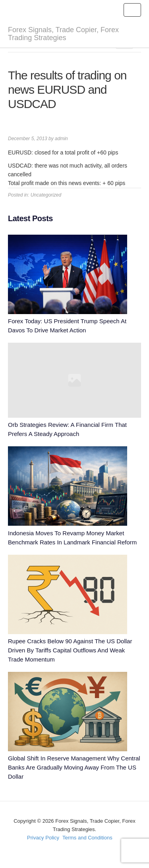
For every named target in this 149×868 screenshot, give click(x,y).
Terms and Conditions (87, 838)
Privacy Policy (43, 838)
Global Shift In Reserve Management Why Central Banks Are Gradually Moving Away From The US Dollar (74, 767)
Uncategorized (46, 195)
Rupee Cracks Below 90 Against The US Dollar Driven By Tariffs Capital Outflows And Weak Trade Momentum (70, 650)
